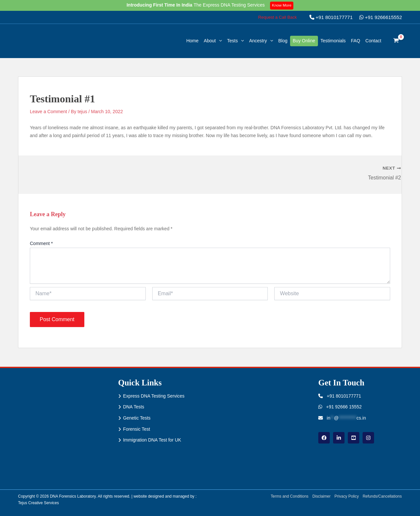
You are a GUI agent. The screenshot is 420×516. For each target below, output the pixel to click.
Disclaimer (321, 496)
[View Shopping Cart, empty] (396, 41)
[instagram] (368, 438)
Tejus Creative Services (39, 503)
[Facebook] (324, 438)
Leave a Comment (49, 112)
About (213, 41)
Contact (373, 41)
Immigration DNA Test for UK (152, 440)
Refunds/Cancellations (382, 496)
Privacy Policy (346, 496)
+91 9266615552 (381, 17)
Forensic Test (137, 429)
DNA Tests (134, 407)
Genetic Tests (137, 418)
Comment (41, 244)
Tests (235, 41)
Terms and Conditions (289, 496)
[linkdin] (339, 438)
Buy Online (304, 41)
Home (192, 41)
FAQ (356, 41)
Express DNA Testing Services (154, 396)
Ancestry (261, 41)
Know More (282, 5)
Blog (283, 41)
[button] (278, 17)
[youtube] (354, 438)
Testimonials (333, 41)
